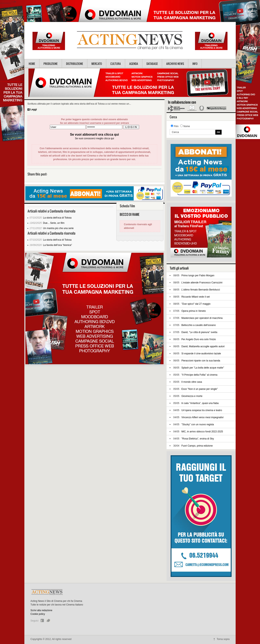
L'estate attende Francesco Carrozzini (202, 283)
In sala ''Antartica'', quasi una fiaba (200, 403)
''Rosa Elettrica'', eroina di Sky (198, 439)
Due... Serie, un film (54, 223)
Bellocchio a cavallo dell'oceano (199, 325)
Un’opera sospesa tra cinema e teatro (202, 410)
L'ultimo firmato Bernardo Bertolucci (201, 290)
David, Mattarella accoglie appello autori (203, 346)
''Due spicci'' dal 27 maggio (196, 304)
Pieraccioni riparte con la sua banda (201, 361)
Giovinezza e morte (192, 396)
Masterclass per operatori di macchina (202, 318)
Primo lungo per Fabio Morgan (198, 275)
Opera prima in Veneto (194, 311)
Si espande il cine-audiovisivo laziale (201, 354)
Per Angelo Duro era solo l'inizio (199, 339)
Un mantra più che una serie (58, 228)
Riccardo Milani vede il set (196, 297)
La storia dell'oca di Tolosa (57, 218)
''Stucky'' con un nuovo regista (198, 424)
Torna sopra (223, 639)
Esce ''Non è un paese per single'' (200, 389)
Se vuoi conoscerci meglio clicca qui (94, 138)
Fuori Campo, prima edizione (197, 446)
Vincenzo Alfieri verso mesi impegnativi (202, 417)
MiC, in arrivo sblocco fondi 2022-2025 (202, 432)
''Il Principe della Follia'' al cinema (199, 375)
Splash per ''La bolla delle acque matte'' (203, 368)
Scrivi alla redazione (41, 610)
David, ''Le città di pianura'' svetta (199, 332)
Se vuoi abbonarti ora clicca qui (95, 134)
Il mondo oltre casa (192, 382)
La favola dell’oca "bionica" (58, 245)
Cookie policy (38, 614)
